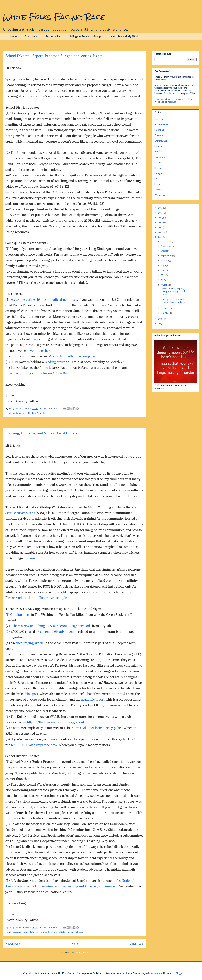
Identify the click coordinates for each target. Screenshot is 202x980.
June (163, 270)
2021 (161, 227)
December (166, 241)
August (165, 260)
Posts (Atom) (81, 952)
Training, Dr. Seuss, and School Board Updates (42, 433)
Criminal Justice (30, 932)
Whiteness (159, 195)
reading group (55, 362)
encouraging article (30, 643)
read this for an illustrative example (41, 598)
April (164, 280)
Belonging (159, 130)
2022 (161, 222)
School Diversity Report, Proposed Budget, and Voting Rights (54, 56)
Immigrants (54, 932)
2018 (161, 319)
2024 (161, 213)
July (163, 265)
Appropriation (161, 124)
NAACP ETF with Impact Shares (34, 745)
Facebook (175, 99)
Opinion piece (20, 615)
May (163, 275)
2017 (160, 324)
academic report (93, 699)
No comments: (51, 409)
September (167, 256)
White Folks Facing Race (54, 17)
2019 (161, 237)
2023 (161, 218)
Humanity (159, 168)
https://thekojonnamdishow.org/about (56, 722)
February (166, 308)
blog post (32, 694)
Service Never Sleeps (20, 513)
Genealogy (160, 157)
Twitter (188, 99)
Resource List (53, 36)
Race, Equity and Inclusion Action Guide (42, 373)
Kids (25, 413)
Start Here (31, 36)
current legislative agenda (59, 631)
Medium (172, 102)
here (59, 305)
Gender (43, 932)
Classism (159, 135)
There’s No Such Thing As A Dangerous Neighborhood (51, 626)
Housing (158, 162)
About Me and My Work (124, 36)
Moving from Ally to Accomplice (71, 356)
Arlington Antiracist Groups (86, 36)
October (165, 251)
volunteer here (41, 351)
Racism (32, 413)
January (165, 313)
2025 (161, 208)
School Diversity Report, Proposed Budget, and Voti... (173, 292)
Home (13, 36)
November (166, 246)
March (165, 285)
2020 (161, 232)
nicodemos (157, 973)
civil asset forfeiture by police (101, 728)
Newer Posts (13, 944)
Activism (17, 413)
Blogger (179, 973)
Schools (41, 413)
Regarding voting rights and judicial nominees (44, 300)
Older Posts (137, 944)
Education (159, 146)
